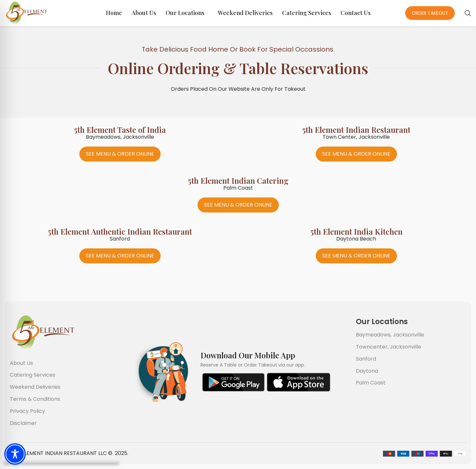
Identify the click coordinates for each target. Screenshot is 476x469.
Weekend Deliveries (35, 387)
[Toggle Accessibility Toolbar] (15, 454)
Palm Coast (371, 383)
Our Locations (382, 322)
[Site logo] (26, 13)
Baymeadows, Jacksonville (390, 335)
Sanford (366, 359)
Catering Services (32, 375)
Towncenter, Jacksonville (389, 347)
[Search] (468, 13)
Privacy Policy (27, 411)
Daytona (367, 371)
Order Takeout (430, 13)
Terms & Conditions (35, 399)
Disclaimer (23, 423)
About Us (21, 363)
